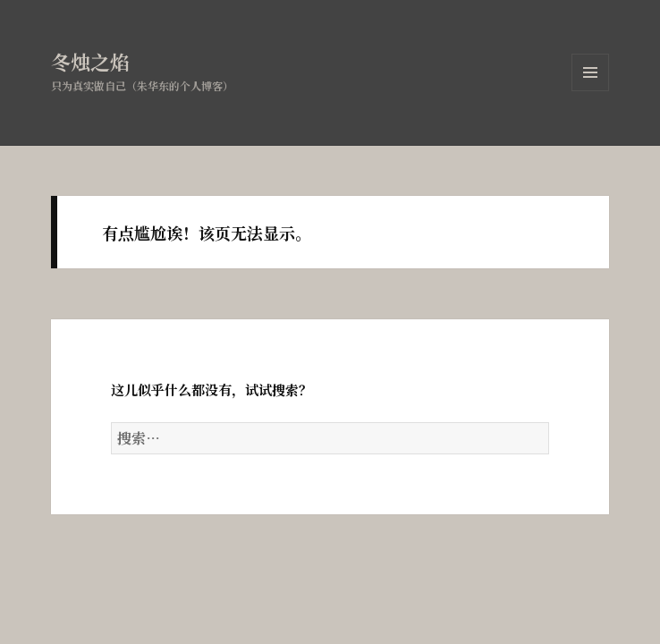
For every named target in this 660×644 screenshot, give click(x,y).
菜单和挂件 (590, 91)
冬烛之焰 (90, 61)
